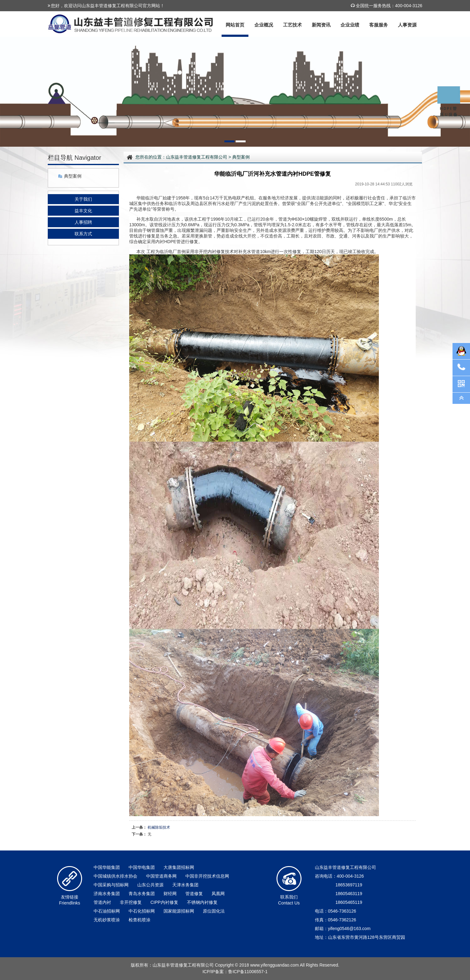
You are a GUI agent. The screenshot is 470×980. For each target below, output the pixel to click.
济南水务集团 (107, 894)
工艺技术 (292, 25)
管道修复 (194, 894)
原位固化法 (214, 911)
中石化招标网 (142, 911)
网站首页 (235, 25)
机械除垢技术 (159, 827)
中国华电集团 (142, 867)
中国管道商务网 (161, 876)
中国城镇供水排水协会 (115, 876)
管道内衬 (102, 902)
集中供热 (147, 203)
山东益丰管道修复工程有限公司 (197, 157)
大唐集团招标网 (179, 867)
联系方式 (83, 234)
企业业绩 (350, 25)
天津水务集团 (185, 885)
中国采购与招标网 (111, 885)
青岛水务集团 (142, 894)
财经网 (170, 894)
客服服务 (379, 25)
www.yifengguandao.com (275, 965)
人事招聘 (83, 222)
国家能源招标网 (179, 911)
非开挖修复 (131, 902)
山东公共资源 (150, 885)
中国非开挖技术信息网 (207, 876)
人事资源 (407, 25)
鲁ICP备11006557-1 (248, 972)
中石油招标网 (107, 911)
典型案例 (73, 176)
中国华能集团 (107, 867)
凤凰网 (218, 894)
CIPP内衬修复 (164, 902)
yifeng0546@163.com (349, 929)
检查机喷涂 (140, 920)
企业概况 (264, 25)
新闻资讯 (321, 25)
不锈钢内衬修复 (202, 902)
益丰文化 (83, 211)
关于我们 (83, 199)
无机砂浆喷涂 (107, 920)
